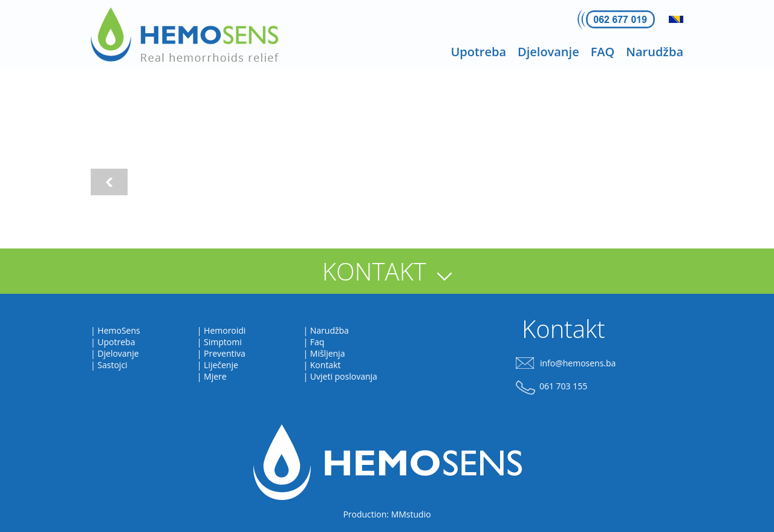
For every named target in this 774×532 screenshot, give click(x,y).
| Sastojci (109, 365)
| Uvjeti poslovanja (340, 376)
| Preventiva (221, 353)
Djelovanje (548, 52)
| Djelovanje (115, 353)
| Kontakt (322, 365)
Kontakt (564, 329)
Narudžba (655, 52)
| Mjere (212, 376)
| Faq (314, 342)
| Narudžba (326, 330)
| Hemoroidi (222, 330)
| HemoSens (115, 330)
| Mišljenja (324, 353)
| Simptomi (220, 342)
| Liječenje (218, 365)
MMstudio (411, 514)
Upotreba (478, 52)
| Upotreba (113, 342)
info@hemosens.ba (578, 363)
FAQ (603, 52)
